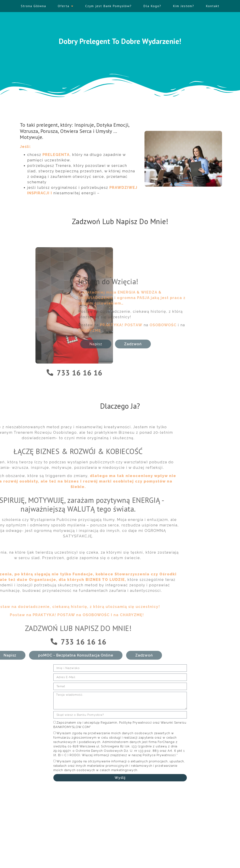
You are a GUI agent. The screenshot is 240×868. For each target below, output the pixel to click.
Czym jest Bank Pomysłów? (108, 4)
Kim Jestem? (184, 4)
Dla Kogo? (152, 4)
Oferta (66, 4)
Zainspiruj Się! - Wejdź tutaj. (190, 843)
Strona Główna (33, 4)
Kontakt (213, 4)
